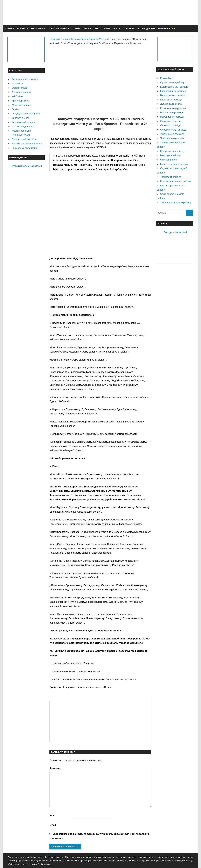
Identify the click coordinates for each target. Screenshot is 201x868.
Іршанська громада (171, 100)
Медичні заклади (21, 105)
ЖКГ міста (18, 96)
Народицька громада (172, 117)
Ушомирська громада (172, 134)
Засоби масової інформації (27, 143)
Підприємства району (172, 151)
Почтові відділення (22, 126)
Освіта (16, 109)
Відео (107, 28)
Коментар (55, 768)
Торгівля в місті (20, 118)
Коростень (37, 28)
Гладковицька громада (173, 91)
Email (53, 825)
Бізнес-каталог (83, 28)
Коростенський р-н (59, 28)
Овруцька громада (171, 121)
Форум (117, 28)
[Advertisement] (140, 12)
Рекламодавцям (146, 28)
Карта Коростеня (21, 131)
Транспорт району (170, 177)
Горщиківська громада (173, 95)
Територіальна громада (25, 79)
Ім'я (52, 815)
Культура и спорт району (174, 164)
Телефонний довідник (24, 122)
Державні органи (21, 92)
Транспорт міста (21, 101)
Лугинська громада (171, 104)
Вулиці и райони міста (24, 139)
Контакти (129, 28)
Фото (98, 28)
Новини (21, 28)
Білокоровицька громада (174, 87)
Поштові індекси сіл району (176, 181)
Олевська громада (171, 125)
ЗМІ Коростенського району (176, 202)
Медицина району (170, 155)
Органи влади (20, 88)
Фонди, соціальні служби (26, 113)
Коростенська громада (173, 108)
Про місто (17, 83)
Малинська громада (171, 112)
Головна (9, 28)
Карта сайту (47, 864)
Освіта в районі (169, 160)
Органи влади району (172, 82)
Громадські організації (24, 148)
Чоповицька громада (172, 138)
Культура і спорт (21, 135)
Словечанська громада (173, 130)
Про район (166, 78)
